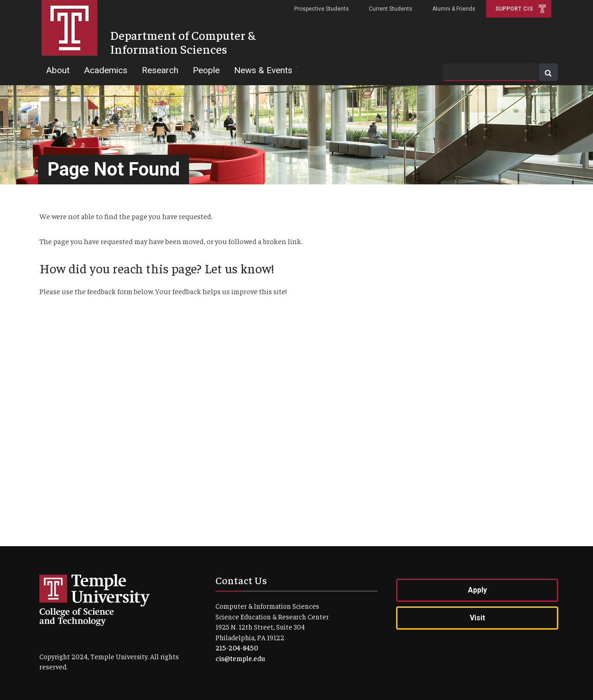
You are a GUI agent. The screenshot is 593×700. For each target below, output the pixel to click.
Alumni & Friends (454, 9)
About (58, 70)
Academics (106, 70)
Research (160, 70)
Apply (477, 590)
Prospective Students (322, 9)
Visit (477, 618)
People (206, 70)
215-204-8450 (237, 647)
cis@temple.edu (240, 658)
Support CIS (514, 9)
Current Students (391, 9)
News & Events (263, 70)
